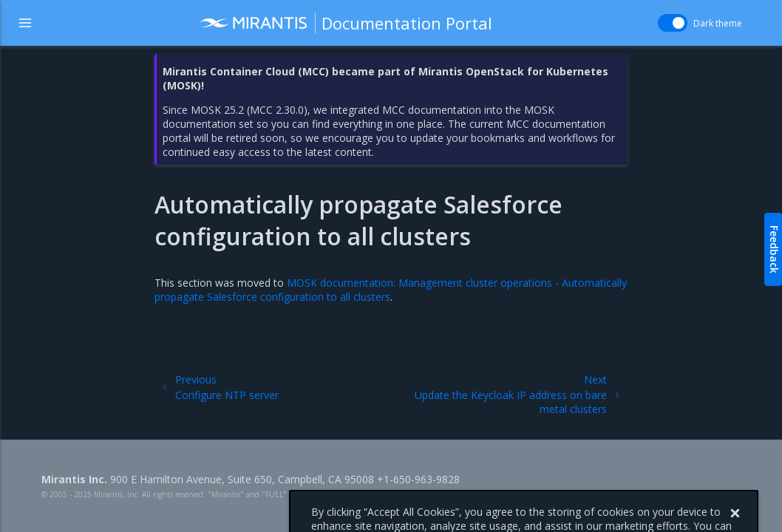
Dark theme (718, 23)
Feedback (774, 249)
